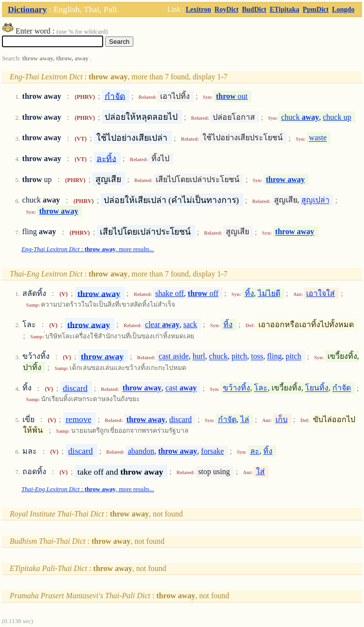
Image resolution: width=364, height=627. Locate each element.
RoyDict (227, 9)
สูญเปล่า (315, 200)
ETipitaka (284, 9)
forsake (212, 451)
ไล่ (245, 419)
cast (181, 388)
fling (274, 357)
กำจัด (115, 96)
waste (318, 138)
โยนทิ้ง (317, 388)
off (203, 293)
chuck (300, 117)
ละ (255, 451)
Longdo (343, 9)
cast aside (174, 357)
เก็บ (282, 419)
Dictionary (27, 9)
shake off (170, 293)
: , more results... (88, 249)
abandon (141, 451)
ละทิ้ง (106, 158)
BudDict (254, 9)
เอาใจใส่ (320, 293)
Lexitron (199, 9)
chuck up (337, 117)
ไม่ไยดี (269, 293)
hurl (199, 357)
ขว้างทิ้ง (237, 388)
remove (79, 419)
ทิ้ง (249, 293)
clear (162, 324)
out (232, 96)
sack (190, 324)
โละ (261, 388)
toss (257, 357)
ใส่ (260, 471)
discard (75, 388)
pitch (239, 357)
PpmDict (316, 9)
